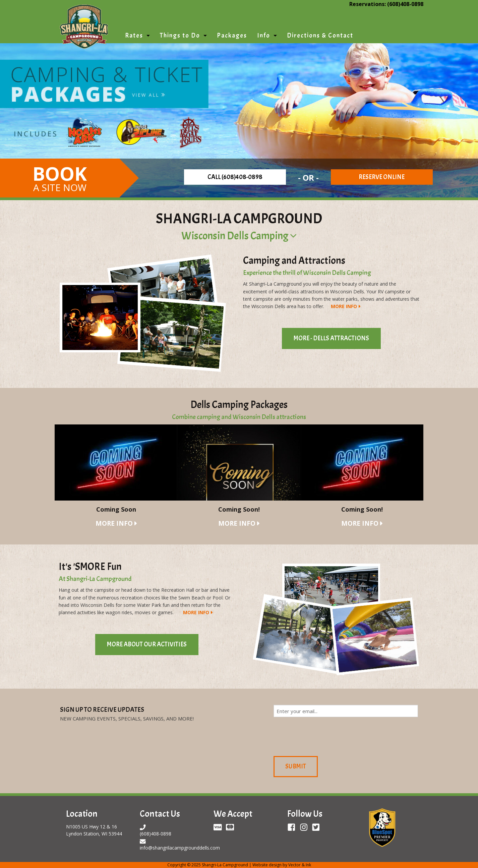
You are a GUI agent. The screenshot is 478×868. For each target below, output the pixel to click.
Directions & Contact (320, 36)
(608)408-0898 (405, 4)
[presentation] (324, 736)
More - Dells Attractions (331, 338)
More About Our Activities (147, 644)
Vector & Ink (300, 865)
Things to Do (180, 36)
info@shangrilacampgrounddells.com (180, 848)
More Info (344, 306)
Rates (134, 36)
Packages (232, 36)
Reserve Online (382, 177)
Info (264, 36)
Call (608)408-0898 (235, 177)
